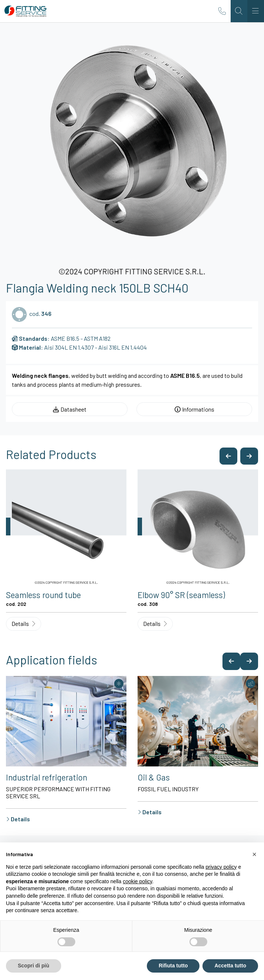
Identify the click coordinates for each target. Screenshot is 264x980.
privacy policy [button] (221, 867)
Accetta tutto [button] (230, 966)
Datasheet (70, 409)
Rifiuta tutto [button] (173, 966)
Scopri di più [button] (34, 966)
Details (23, 623)
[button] (228, 456)
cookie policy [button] (137, 881)
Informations (194, 409)
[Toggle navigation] (256, 11)
